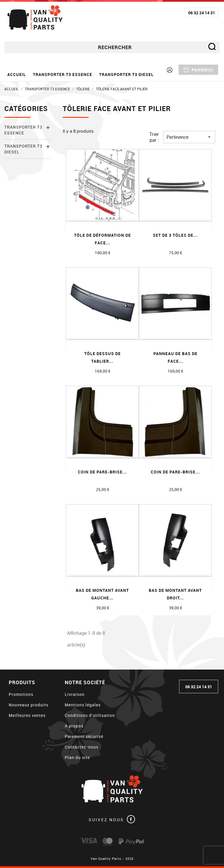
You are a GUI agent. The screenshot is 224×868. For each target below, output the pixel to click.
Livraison (75, 694)
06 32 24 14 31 (202, 13)
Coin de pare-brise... (102, 472)
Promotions (21, 694)
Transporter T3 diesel (126, 74)
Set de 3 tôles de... (175, 235)
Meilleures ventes (27, 715)
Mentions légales (83, 705)
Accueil (17, 74)
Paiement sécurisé (84, 736)
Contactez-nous (82, 747)
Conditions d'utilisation (90, 715)
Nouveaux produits (29, 705)
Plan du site (77, 757)
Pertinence (189, 137)
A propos (74, 726)
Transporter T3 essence (63, 74)
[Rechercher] (112, 47)
